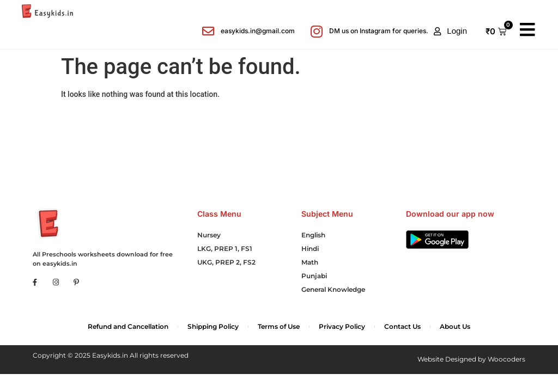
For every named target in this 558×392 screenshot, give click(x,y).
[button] (450, 31)
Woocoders (507, 359)
